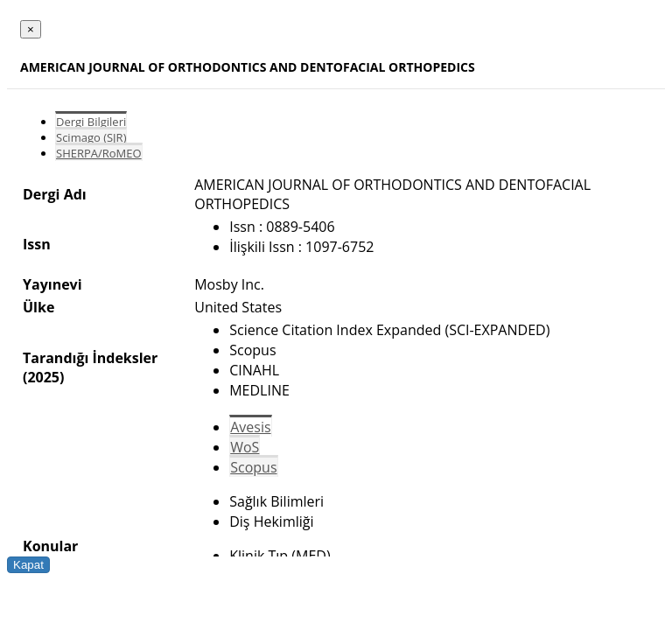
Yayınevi (52, 284)
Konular (50, 546)
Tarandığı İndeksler (90, 358)
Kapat (28, 565)
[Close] (31, 29)
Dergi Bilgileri (91, 122)
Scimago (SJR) (91, 137)
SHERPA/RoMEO (99, 153)
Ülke (38, 307)
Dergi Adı (55, 194)
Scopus (253, 467)
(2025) (43, 377)
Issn (37, 244)
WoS (245, 447)
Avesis (250, 427)
